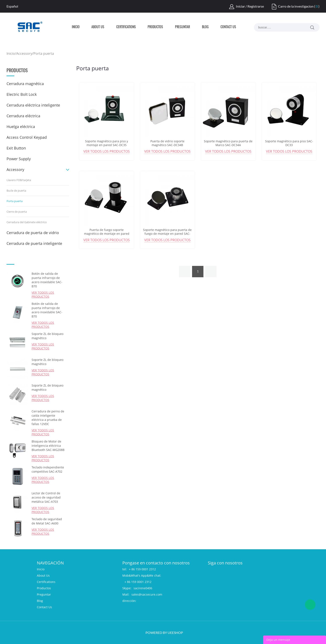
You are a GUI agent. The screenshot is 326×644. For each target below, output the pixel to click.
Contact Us (228, 27)
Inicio (76, 27)
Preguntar (182, 27)
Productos (155, 27)
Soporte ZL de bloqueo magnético (47, 336)
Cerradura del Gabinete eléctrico (27, 222)
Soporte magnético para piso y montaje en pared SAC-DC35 (107, 143)
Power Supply (19, 159)
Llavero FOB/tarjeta (19, 180)
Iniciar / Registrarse (250, 6)
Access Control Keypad (27, 137)
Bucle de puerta (16, 191)
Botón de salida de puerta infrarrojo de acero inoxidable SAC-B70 (47, 280)
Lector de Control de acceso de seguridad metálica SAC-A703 (46, 497)
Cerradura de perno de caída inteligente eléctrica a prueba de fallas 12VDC (48, 418)
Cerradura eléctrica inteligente (33, 105)
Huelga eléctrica (21, 127)
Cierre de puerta (17, 212)
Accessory (24, 53)
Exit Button (16, 148)
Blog (205, 27)
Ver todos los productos (43, 295)
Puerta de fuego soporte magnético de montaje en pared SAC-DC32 (107, 234)
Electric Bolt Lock (22, 94)
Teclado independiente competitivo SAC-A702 (48, 469)
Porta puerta (44, 53)
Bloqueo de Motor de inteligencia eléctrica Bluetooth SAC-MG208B (48, 446)
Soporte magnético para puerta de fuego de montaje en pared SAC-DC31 (167, 234)
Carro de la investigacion (296, 6)
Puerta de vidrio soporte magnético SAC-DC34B (167, 143)
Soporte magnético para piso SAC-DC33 (289, 143)
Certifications (126, 27)
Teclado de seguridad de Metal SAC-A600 (47, 521)
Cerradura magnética (25, 84)
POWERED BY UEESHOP (164, 633)
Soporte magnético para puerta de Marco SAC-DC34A (228, 143)
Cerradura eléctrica (23, 116)
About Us (98, 27)
